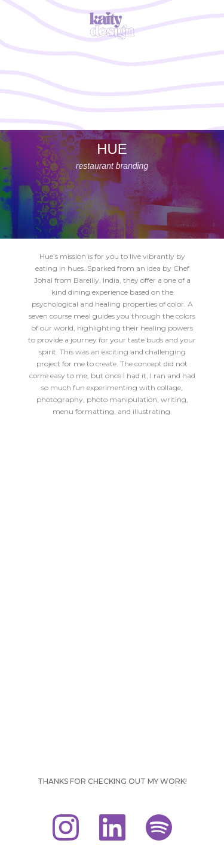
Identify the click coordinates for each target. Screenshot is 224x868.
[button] (207, 17)
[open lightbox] (112, 438)
